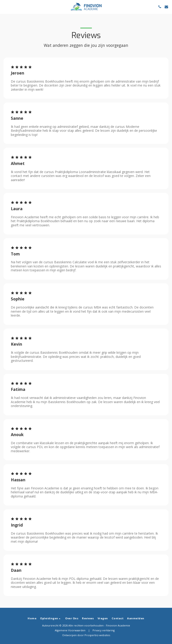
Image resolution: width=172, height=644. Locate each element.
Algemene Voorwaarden (70, 630)
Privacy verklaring (104, 630)
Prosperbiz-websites (97, 635)
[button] (5, 7)
